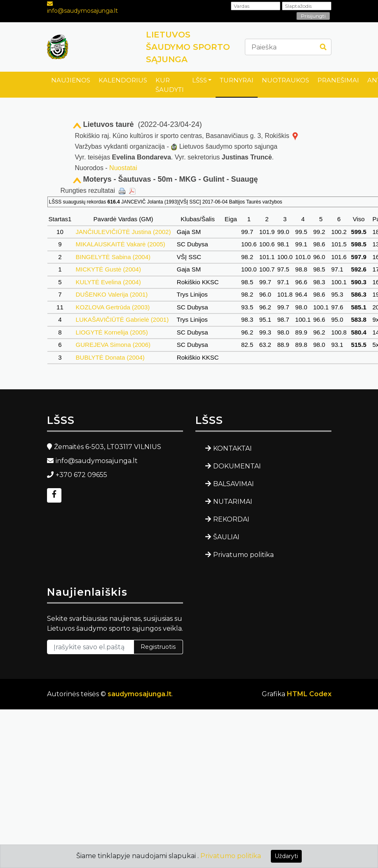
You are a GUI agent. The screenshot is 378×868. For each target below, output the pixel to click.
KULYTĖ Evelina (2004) (108, 282)
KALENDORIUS (123, 80)
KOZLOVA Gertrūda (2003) (113, 307)
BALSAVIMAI (234, 484)
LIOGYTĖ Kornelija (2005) (112, 332)
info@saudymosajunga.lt (82, 11)
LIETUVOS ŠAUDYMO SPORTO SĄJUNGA (188, 47)
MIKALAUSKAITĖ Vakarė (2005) (120, 244)
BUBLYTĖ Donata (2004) (110, 357)
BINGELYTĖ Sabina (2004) (113, 257)
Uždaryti (286, 856)
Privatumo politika (243, 555)
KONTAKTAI (232, 448)
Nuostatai (123, 168)
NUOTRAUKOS (285, 80)
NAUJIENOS (71, 80)
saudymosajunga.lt (140, 694)
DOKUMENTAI (237, 466)
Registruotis (158, 647)
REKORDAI (231, 519)
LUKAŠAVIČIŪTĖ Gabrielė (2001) (122, 319)
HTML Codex (309, 694)
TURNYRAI (237, 80)
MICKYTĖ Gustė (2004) (108, 269)
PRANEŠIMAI (338, 80)
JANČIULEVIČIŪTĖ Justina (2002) (123, 232)
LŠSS (200, 80)
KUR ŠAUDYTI (170, 85)
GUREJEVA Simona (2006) (113, 345)
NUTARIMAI (233, 502)
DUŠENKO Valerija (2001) (112, 294)
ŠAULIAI (226, 537)
